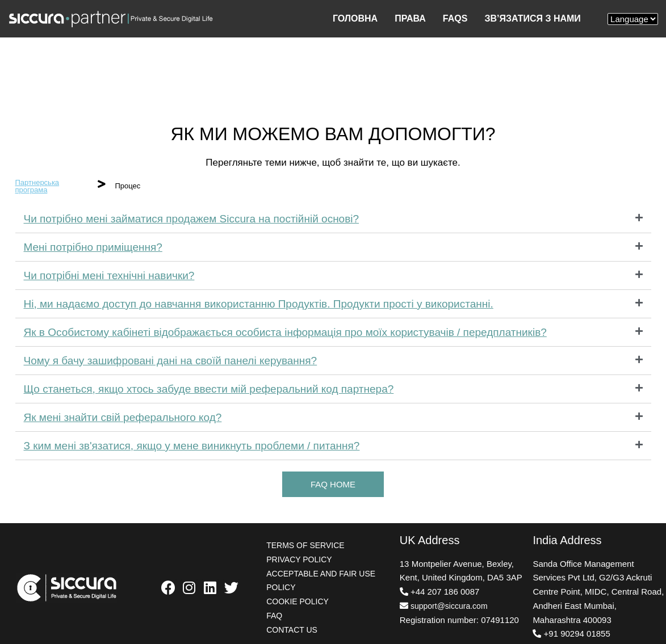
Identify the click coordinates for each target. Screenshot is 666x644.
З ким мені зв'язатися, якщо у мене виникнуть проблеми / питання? (192, 446)
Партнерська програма (37, 186)
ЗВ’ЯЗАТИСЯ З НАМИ (532, 18)
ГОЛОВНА (355, 18)
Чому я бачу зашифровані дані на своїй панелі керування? (171, 361)
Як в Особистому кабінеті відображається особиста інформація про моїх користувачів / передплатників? (285, 332)
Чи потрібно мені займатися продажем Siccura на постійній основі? (192, 219)
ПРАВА (410, 18)
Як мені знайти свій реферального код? (123, 417)
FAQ (274, 616)
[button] (333, 484)
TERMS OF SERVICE (305, 545)
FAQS (455, 18)
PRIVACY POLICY (299, 559)
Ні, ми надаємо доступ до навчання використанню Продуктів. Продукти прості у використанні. (259, 304)
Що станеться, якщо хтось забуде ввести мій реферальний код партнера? (209, 389)
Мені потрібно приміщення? (93, 247)
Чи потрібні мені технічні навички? (109, 275)
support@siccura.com (449, 606)
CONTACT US (292, 630)
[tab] (333, 219)
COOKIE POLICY (298, 601)
